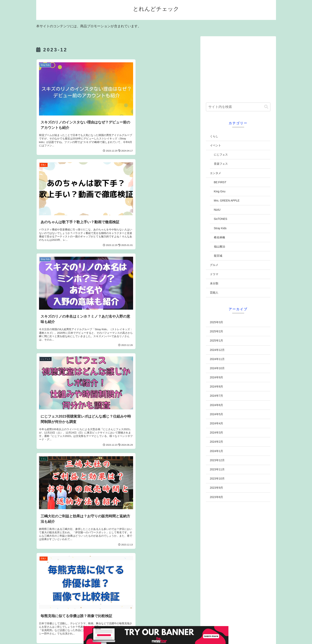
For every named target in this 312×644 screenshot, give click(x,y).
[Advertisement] (238, 68)
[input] (238, 107)
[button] (266, 107)
